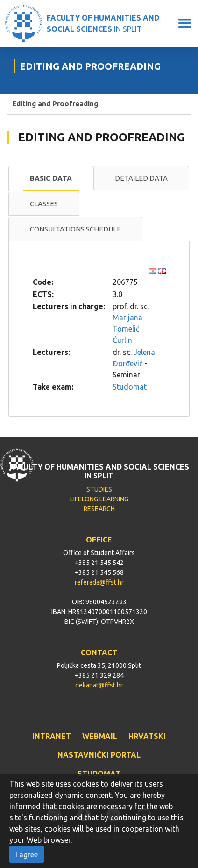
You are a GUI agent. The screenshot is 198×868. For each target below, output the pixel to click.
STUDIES (99, 489)
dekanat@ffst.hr (99, 685)
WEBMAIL (100, 736)
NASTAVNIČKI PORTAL (99, 755)
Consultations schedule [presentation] (75, 229)
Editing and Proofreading (55, 104)
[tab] (51, 179)
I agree (27, 854)
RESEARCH (99, 509)
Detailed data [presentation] (141, 178)
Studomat (130, 387)
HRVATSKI (147, 736)
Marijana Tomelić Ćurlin (127, 329)
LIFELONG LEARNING (99, 499)
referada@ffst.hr (99, 582)
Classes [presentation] (44, 204)
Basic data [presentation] (51, 178)
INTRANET (52, 736)
